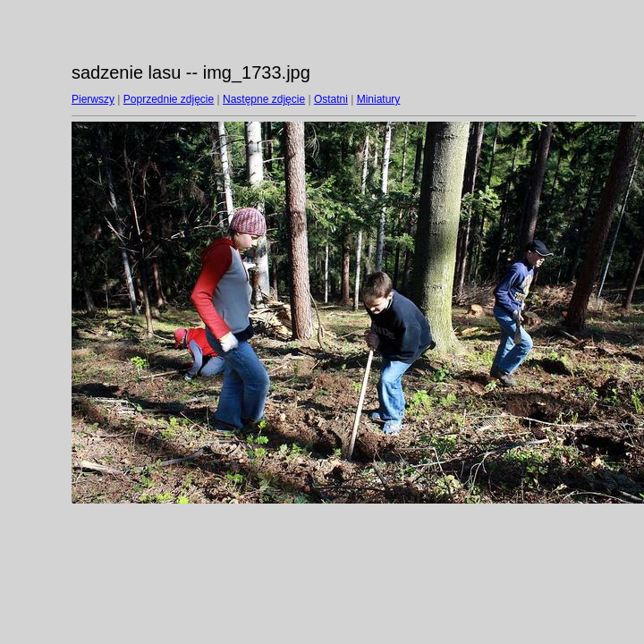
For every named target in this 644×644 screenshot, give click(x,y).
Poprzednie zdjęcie (169, 99)
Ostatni (331, 99)
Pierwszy (93, 99)
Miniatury (379, 99)
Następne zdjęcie (264, 99)
